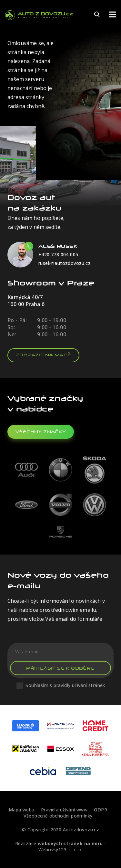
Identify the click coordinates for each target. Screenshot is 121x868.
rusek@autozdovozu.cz (65, 263)
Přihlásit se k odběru (60, 668)
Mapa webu (22, 810)
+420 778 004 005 (58, 254)
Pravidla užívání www (64, 810)
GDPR (101, 810)
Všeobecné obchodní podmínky (58, 816)
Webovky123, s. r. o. (60, 850)
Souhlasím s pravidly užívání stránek (65, 685)
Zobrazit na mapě (43, 355)
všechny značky (41, 432)
